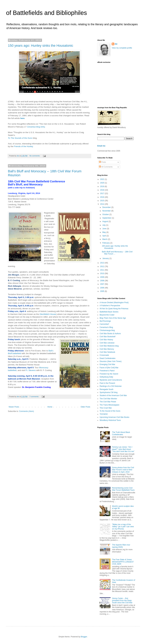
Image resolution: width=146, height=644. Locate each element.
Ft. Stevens (31, 370)
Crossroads (104, 355)
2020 (103, 183)
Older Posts (85, 407)
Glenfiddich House (48, 314)
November (107, 211)
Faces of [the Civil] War (109, 368)
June (105, 229)
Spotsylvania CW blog (109, 392)
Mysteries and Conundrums (111, 380)
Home (50, 407)
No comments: (35, 156)
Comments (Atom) (26, 411)
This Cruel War (106, 408)
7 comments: (34, 397)
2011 (103, 270)
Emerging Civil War (107, 364)
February (106, 243)
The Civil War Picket (108, 402)
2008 (103, 281)
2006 (103, 288)
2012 (103, 266)
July (104, 225)
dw (116, 44)
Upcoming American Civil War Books (114, 417)
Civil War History (106, 340)
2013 (103, 263)
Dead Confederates (108, 358)
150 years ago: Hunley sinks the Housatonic (41, 46)
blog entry (36, 127)
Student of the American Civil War (113, 395)
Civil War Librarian (107, 343)
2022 (103, 179)
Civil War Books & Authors (110, 334)
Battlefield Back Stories (109, 312)
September (107, 218)
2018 (103, 190)
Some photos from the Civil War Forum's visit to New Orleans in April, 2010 (123, 470)
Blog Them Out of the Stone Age (113, 318)
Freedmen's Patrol (107, 371)
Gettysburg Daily (106, 377)
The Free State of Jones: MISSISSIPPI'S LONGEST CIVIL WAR (123, 562)
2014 (103, 204)
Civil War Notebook (107, 352)
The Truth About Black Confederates (121, 433)
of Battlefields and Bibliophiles (46, 13)
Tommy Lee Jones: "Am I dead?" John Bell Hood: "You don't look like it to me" (123, 449)
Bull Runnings (105, 321)
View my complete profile (122, 48)
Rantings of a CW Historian (111, 386)
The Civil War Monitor (108, 399)
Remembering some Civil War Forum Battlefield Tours (123, 489)
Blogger (84, 637)
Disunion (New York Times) (111, 361)
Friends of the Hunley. (24, 146)
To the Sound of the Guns (110, 411)
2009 (103, 277)
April (104, 236)
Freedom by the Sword (109, 374)
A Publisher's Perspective (110, 306)
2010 (103, 273)
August (105, 221)
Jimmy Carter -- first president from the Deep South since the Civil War (122, 601)
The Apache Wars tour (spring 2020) (121, 546)
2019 (103, 186)
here (22, 118)
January (106, 258)
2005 (103, 291)
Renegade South (106, 389)
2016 (103, 197)
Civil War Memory (107, 349)
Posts (102, 162)
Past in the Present (107, 383)
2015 (103, 201)
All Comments (106, 167)
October (106, 214)
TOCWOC (104, 414)
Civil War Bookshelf (108, 337)
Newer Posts (14, 407)
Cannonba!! (104, 324)
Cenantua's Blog (106, 327)
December (107, 207)
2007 (103, 284)
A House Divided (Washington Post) (114, 303)
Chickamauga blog (107, 330)
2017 (103, 193)
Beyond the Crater (107, 315)
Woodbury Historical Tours (110, 420)
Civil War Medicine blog (109, 346)
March (105, 239)
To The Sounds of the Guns (20, 138)
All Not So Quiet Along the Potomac (114, 309)
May (104, 232)
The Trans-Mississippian (109, 405)
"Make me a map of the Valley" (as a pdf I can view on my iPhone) (123, 527)
